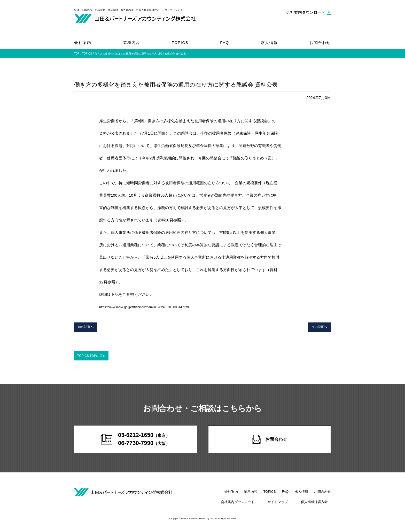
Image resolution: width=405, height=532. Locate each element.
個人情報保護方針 (317, 506)
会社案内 (83, 43)
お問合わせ (320, 43)
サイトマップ (287, 506)
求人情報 (269, 43)
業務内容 (131, 43)
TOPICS (180, 43)
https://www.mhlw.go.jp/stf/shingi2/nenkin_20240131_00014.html (155, 307)
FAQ (225, 43)
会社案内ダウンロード (254, 506)
